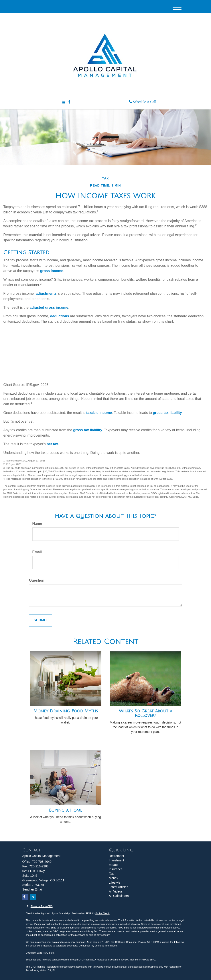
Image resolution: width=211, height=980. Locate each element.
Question (37, 580)
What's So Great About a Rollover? (146, 713)
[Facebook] (69, 102)
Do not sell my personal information (98, 946)
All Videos (116, 891)
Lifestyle (115, 883)
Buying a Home (66, 810)
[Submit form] (40, 620)
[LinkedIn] (63, 102)
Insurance (116, 869)
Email (37, 552)
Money (114, 878)
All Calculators (119, 896)
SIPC (152, 960)
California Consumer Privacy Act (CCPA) (137, 942)
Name (37, 524)
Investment (116, 860)
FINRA (143, 960)
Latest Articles (119, 887)
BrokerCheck (103, 913)
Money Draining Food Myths (66, 711)
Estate (113, 865)
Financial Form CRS (42, 906)
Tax (111, 874)
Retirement (116, 856)
